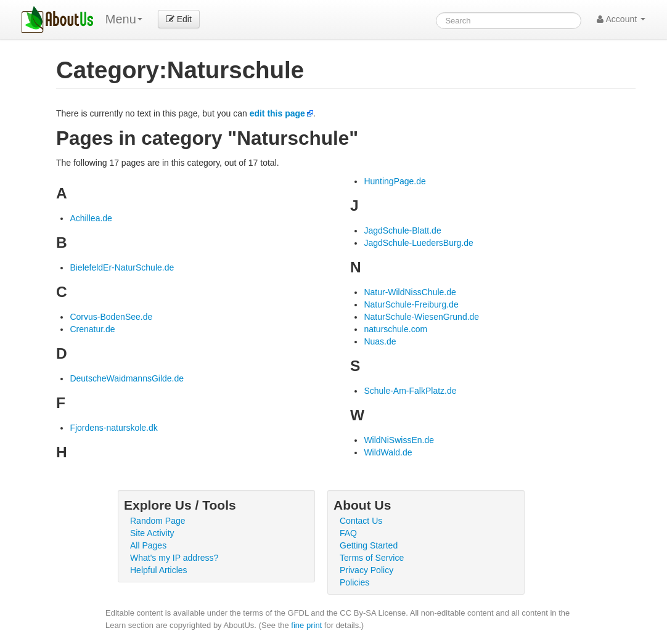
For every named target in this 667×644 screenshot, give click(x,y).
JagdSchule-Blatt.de (402, 230)
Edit (179, 19)
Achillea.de (91, 218)
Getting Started (369, 545)
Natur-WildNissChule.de (410, 292)
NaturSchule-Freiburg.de (411, 304)
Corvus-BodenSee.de (111, 317)
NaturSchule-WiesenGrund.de (421, 317)
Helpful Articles (159, 570)
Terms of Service (372, 558)
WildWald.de (388, 452)
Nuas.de (380, 341)
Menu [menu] (124, 19)
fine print (306, 625)
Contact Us (361, 521)
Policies (354, 582)
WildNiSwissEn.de (399, 440)
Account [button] (621, 19)
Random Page (158, 521)
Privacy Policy (366, 570)
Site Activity (152, 533)
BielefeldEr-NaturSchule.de (122, 267)
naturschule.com (395, 329)
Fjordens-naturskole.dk (113, 428)
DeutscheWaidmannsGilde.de (127, 378)
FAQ (348, 533)
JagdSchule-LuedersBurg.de (418, 243)
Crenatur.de (92, 329)
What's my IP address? (174, 558)
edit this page (277, 113)
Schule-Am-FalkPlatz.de (410, 391)
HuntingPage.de (395, 181)
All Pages (148, 545)
